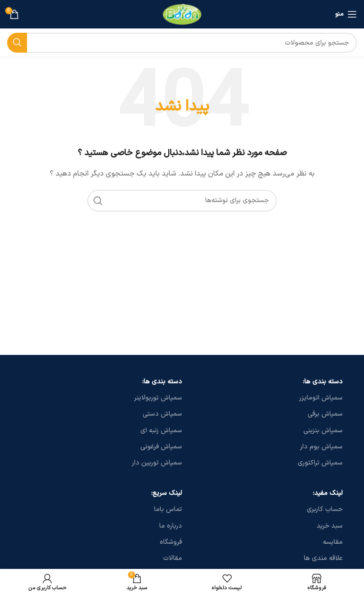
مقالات (173, 558)
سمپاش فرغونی (161, 447)
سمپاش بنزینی (323, 431)
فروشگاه (171, 542)
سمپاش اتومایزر (321, 398)
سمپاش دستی (162, 414)
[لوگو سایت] (182, 14)
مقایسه (333, 542)
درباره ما (171, 526)
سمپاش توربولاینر (158, 398)
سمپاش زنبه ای (161, 431)
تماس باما (168, 509)
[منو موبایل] (346, 14)
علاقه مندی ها (323, 558)
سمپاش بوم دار (321, 447)
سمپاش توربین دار (157, 463)
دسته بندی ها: (323, 382)
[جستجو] (182, 43)
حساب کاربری (325, 509)
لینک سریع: (167, 493)
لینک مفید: (328, 493)
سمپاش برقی (325, 414)
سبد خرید (330, 526)
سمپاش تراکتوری (320, 463)
